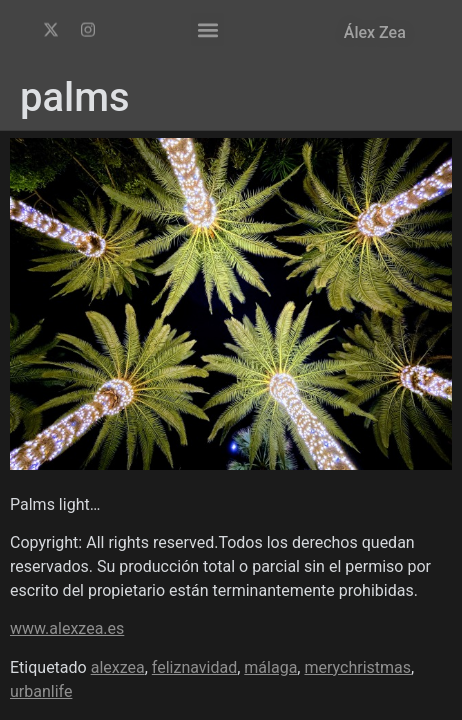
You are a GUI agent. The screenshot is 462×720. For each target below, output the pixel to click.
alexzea (118, 667)
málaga (270, 667)
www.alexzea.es (67, 628)
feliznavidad (194, 667)
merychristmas (357, 667)
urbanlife (41, 691)
